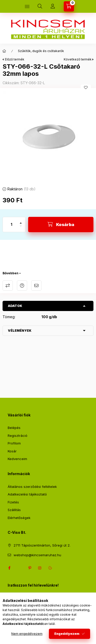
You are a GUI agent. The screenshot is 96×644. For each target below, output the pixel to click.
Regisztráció (18, 436)
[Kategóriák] (27, 6)
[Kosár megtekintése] (69, 6)
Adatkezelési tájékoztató (27, 494)
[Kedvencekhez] (86, 88)
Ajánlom (36, 286)
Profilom (14, 443)
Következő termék (78, 59)
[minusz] (21, 228)
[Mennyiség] (12, 225)
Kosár (12, 451)
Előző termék (15, 59)
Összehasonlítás (8, 286)
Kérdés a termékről (22, 286)
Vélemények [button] (20, 331)
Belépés (14, 428)
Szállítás (14, 510)
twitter (19, 568)
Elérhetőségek (19, 518)
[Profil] (53, 6)
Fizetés (13, 502)
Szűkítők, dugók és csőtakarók (41, 51)
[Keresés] (40, 6)
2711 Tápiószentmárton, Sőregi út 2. (42, 545)
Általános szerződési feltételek (32, 487)
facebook (9, 568)
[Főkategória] (4, 51)
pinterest (30, 568)
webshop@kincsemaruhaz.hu (37, 555)
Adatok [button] (15, 306)
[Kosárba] (61, 225)
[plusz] (21, 221)
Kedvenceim (17, 459)
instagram (40, 568)
